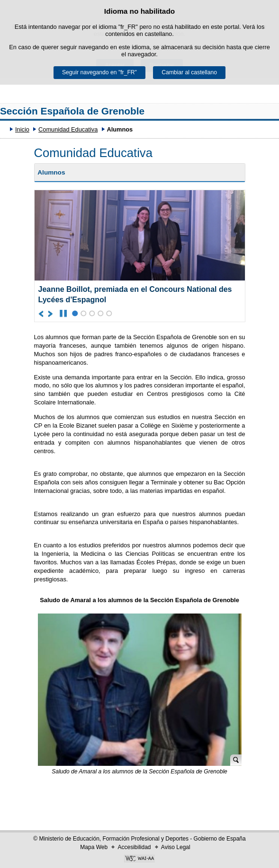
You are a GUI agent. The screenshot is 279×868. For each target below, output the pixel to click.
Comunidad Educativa (68, 129)
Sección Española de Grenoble (72, 111)
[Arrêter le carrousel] (63, 314)
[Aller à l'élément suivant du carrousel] (51, 314)
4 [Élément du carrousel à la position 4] (101, 313)
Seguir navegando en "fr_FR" (99, 72)
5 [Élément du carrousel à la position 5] (109, 313)
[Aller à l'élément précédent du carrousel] (41, 314)
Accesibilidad (134, 847)
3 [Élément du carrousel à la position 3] (92, 313)
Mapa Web (94, 847)
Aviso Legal (176, 847)
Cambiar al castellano (189, 72)
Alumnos (51, 172)
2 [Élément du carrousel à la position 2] (84, 313)
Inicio (22, 129)
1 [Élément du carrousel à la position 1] (75, 313)
